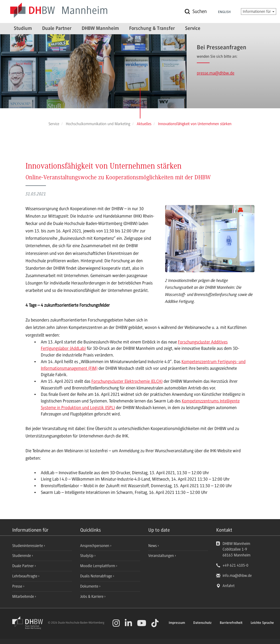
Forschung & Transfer (152, 29)
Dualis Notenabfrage (97, 576)
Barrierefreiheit (231, 623)
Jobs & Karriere (92, 597)
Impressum (177, 623)
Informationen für (259, 11)
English (224, 12)
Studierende (22, 556)
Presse (18, 586)
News (153, 546)
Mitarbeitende (24, 597)
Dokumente (90, 586)
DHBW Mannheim (100, 29)
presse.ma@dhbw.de (216, 73)
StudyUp (87, 556)
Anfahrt (229, 586)
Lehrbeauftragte (25, 576)
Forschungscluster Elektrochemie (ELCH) (127, 381)
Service (193, 29)
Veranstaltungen (161, 556)
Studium (23, 29)
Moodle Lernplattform (98, 566)
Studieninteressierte (28, 546)
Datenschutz (202, 623)
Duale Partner (57, 29)
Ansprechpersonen (95, 546)
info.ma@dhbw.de (237, 576)
